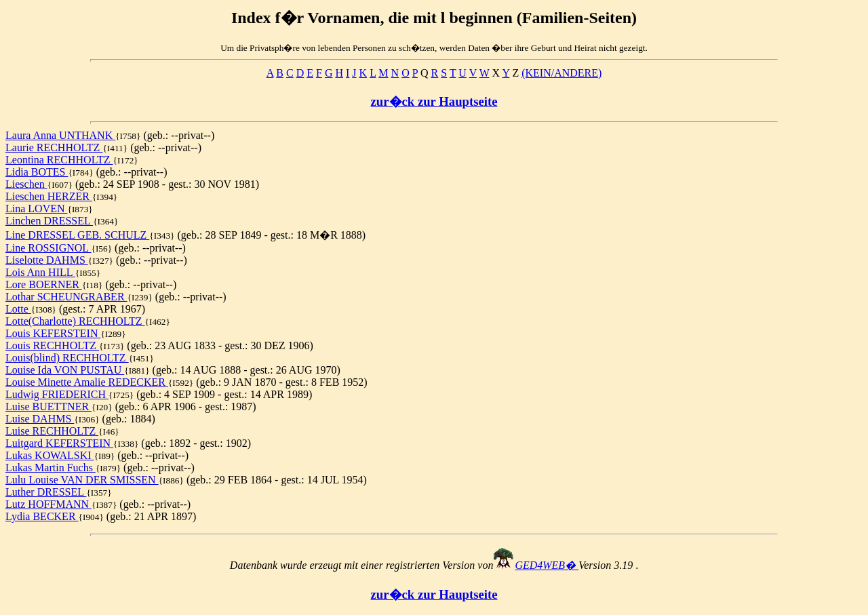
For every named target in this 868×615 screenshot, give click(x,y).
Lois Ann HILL (40, 272)
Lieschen (26, 184)
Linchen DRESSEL (49, 221)
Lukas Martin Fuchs (51, 468)
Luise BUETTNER (48, 406)
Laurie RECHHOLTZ (54, 147)
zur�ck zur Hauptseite (434, 101)
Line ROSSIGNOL (48, 248)
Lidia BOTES (37, 172)
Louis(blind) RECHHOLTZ (67, 358)
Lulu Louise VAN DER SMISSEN (82, 480)
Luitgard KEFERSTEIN (59, 443)
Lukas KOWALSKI (50, 455)
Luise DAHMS (40, 419)
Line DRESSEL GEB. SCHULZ (77, 235)
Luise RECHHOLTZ (52, 431)
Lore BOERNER (44, 284)
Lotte (18, 309)
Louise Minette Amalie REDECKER (87, 382)
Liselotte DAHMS (47, 260)
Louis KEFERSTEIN (53, 333)
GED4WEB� (547, 565)
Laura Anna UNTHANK (60, 135)
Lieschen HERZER (49, 196)
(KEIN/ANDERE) (561, 73)
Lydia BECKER (42, 516)
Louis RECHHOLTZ (52, 345)
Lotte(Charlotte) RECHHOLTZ (75, 321)
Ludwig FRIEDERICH (57, 394)
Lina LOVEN (37, 209)
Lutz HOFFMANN (48, 504)
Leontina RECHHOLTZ (59, 160)
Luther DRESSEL (46, 492)
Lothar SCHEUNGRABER (66, 297)
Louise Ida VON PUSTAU (65, 370)
